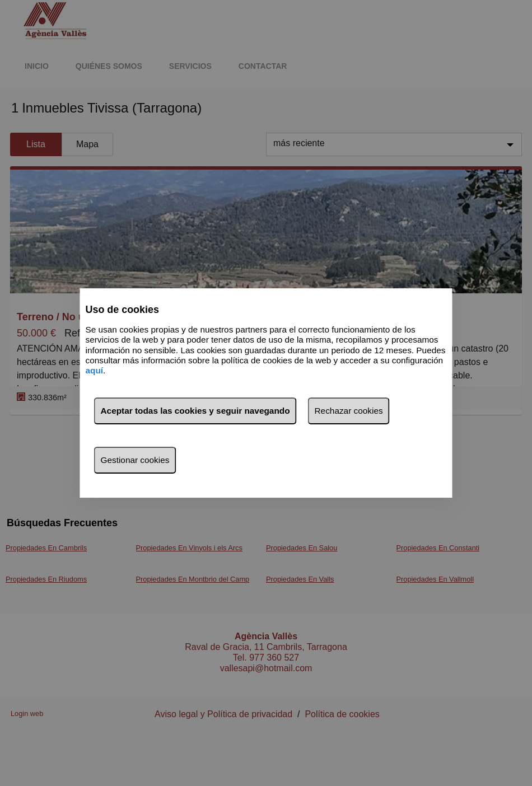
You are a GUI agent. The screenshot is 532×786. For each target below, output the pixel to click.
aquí (95, 371)
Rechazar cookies (349, 411)
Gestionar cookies (135, 460)
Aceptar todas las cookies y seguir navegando (195, 411)
